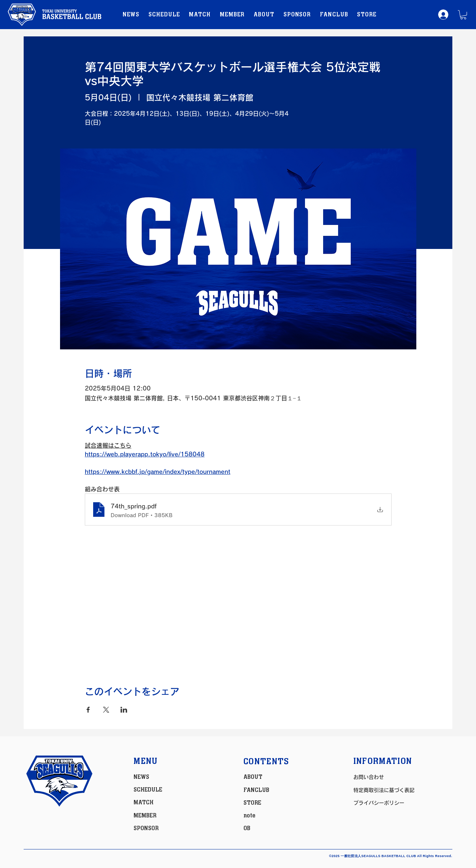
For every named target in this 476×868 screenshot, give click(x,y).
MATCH (144, 802)
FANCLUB (256, 790)
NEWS (141, 777)
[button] (463, 15)
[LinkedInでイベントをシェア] (124, 710)
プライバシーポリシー (379, 803)
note (249, 816)
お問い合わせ (369, 777)
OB (247, 828)
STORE (252, 803)
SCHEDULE (148, 790)
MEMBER (145, 816)
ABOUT (253, 777)
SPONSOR (146, 828)
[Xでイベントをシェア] (106, 710)
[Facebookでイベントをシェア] (88, 710)
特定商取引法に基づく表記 (384, 790)
